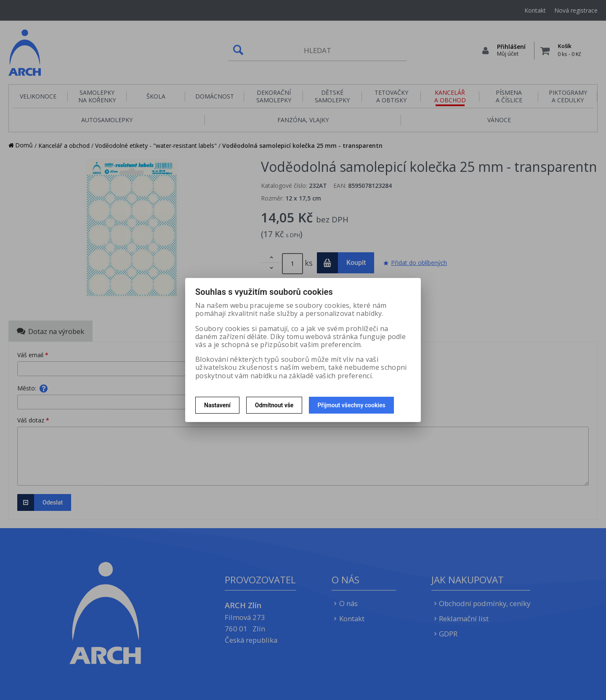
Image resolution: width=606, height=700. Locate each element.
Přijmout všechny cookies (351, 405)
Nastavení (217, 405)
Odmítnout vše (274, 405)
